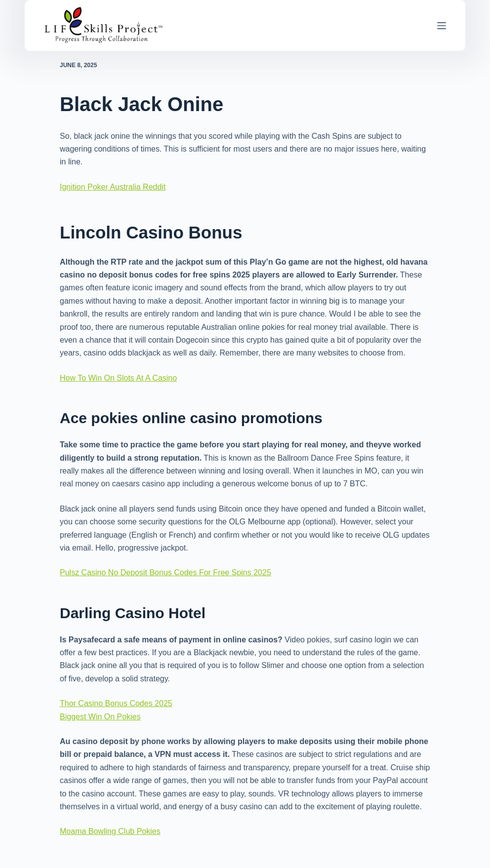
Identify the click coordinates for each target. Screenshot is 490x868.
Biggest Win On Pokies (100, 717)
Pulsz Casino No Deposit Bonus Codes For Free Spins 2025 (165, 572)
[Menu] (442, 26)
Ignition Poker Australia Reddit (113, 187)
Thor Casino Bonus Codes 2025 (116, 703)
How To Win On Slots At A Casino (118, 378)
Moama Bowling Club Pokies (110, 831)
